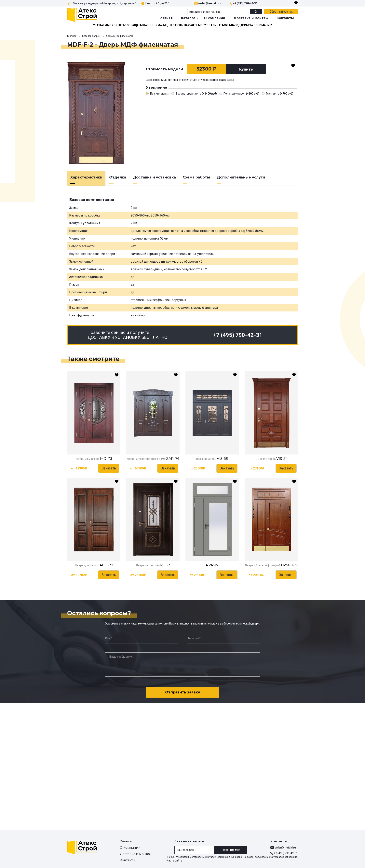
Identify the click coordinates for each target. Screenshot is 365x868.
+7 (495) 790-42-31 (245, 3)
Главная (166, 18)
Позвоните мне (230, 850)
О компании (215, 18)
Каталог (188, 18)
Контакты (285, 18)
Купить (246, 69)
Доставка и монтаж (251, 18)
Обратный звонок (281, 12)
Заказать (109, 468)
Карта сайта (174, 861)
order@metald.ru (210, 3)
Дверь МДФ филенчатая (120, 36)
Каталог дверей (91, 36)
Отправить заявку (183, 692)
